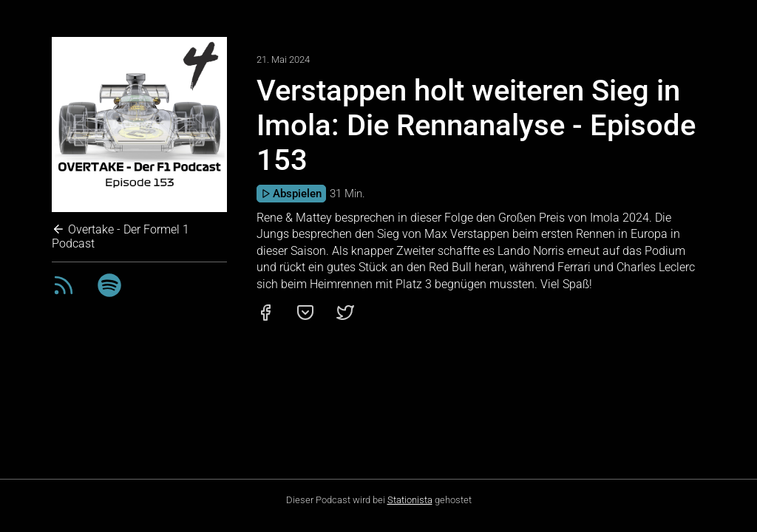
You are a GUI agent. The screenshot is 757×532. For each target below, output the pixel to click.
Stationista (410, 500)
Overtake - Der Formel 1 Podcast (120, 236)
